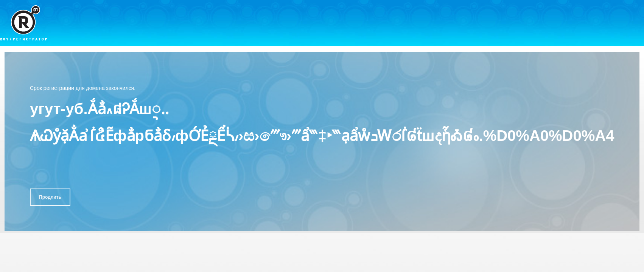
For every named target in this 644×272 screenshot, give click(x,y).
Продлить (50, 197)
